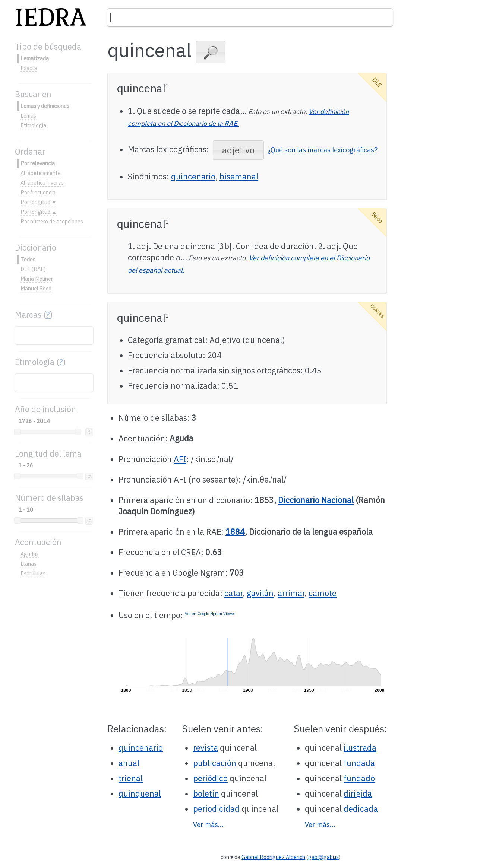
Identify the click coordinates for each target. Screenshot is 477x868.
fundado (359, 778)
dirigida (358, 794)
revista (206, 748)
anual (129, 763)
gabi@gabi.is (323, 857)
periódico (210, 778)
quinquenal (140, 794)
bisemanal (239, 177)
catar (233, 593)
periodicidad (216, 809)
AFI (180, 459)
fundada (359, 763)
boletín (206, 794)
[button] (211, 52)
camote (323, 593)
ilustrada (360, 748)
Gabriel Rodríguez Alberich (273, 857)
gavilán (260, 593)
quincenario (193, 177)
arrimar (291, 593)
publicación (215, 763)
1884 (235, 532)
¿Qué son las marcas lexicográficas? (323, 150)
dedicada (361, 809)
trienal (131, 778)
